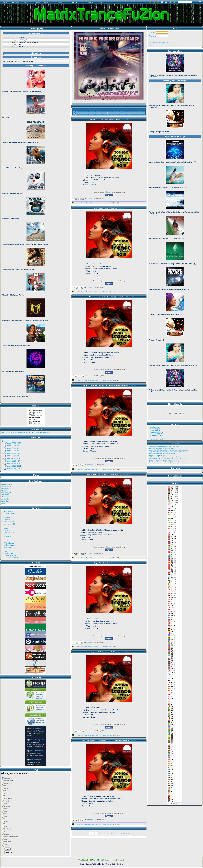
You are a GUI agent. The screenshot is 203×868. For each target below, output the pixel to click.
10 (109, 834)
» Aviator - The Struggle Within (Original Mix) (162, 460)
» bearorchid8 (6, 495)
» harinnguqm (6, 497)
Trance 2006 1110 (14, 443)
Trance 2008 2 (12, 448)
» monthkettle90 (6, 488)
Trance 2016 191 (13, 469)
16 (122, 834)
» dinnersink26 (6, 486)
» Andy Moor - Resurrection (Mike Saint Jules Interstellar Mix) (167, 452)
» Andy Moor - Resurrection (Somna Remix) (161, 453)
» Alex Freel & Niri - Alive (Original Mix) (161, 448)
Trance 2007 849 (13, 446)
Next (127, 834)
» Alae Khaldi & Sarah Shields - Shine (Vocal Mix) (164, 447)
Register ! (151, 45)
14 (118, 834)
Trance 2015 (125, 119)
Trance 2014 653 (13, 464)
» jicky (3, 503)
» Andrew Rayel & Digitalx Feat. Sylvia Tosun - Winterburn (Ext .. (168, 450)
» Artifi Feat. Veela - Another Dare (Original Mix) (163, 457)
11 (111, 834)
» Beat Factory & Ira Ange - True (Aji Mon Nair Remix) (165, 462)
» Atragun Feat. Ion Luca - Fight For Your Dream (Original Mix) (168, 458)
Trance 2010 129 (13, 453)
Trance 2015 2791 (14, 466)
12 (113, 834)
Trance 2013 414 (13, 461)
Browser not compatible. (36, 216)
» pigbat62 (5, 490)
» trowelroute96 (6, 484)
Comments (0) (108, 203)
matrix (8, 513)
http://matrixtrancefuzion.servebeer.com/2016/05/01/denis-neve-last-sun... (26, 432)
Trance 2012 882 (13, 458)
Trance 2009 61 (13, 451)
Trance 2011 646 (13, 456)
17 (124, 834)
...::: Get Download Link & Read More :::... (87, 203)
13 (115, 834)
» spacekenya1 (6, 493)
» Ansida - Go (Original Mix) (157, 455)
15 (120, 834)
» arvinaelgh (5, 499)
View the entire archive (157, 439)
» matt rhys (5, 501)
